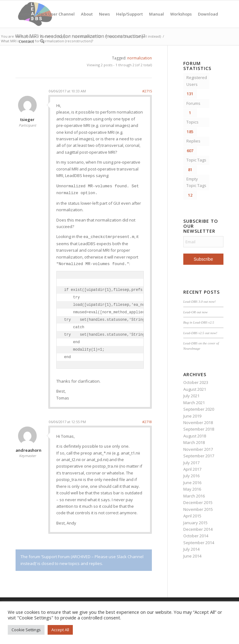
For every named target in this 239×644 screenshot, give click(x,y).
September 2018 (199, 429)
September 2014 (199, 543)
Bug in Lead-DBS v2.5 (199, 322)
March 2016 (194, 496)
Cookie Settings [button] (26, 630)
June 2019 (192, 416)
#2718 (147, 422)
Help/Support (129, 14)
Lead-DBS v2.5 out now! (200, 333)
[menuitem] (42, 41)
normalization (140, 58)
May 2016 (192, 489)
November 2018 (198, 422)
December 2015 (198, 502)
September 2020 (199, 409)
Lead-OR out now (196, 312)
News (104, 14)
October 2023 (196, 382)
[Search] (42, 41)
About (87, 14)
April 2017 (192, 469)
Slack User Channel (56, 14)
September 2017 (199, 456)
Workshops (181, 14)
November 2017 (198, 449)
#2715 (147, 91)
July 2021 (191, 396)
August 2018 (195, 436)
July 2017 (191, 463)
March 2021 (194, 403)
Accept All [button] (60, 630)
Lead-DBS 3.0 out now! (199, 301)
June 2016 (192, 483)
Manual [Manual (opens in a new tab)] (157, 14)
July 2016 (191, 476)
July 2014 (191, 549)
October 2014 (196, 536)
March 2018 (194, 442)
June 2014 (192, 556)
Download (208, 14)
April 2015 (192, 516)
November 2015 (198, 509)
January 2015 (195, 523)
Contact (26, 41)
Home (25, 14)
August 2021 (195, 389)
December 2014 (198, 529)
